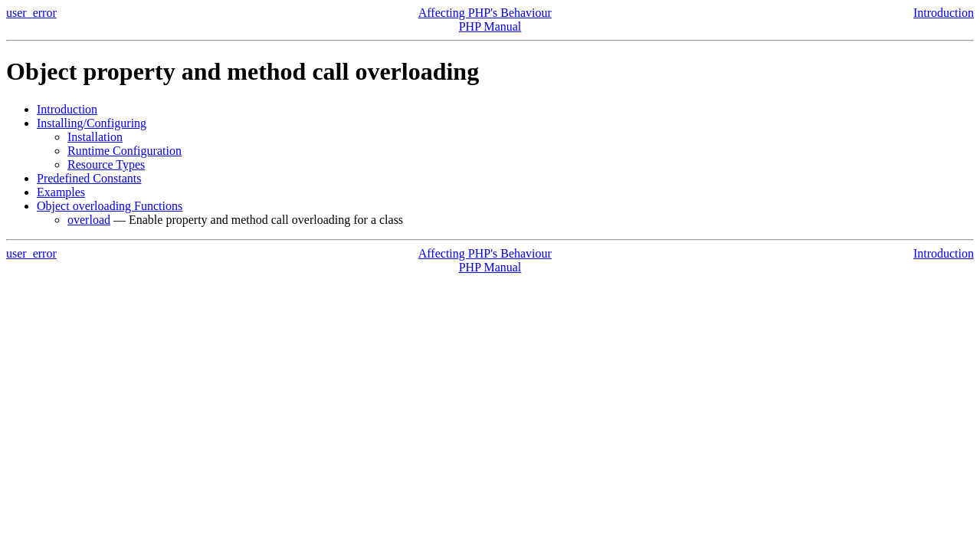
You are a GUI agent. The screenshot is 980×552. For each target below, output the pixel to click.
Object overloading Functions (110, 206)
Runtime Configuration (125, 151)
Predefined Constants (89, 178)
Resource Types (106, 164)
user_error (31, 13)
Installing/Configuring (92, 123)
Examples (61, 192)
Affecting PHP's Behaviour (485, 13)
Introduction (944, 13)
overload (89, 220)
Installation (95, 137)
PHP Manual (490, 26)
